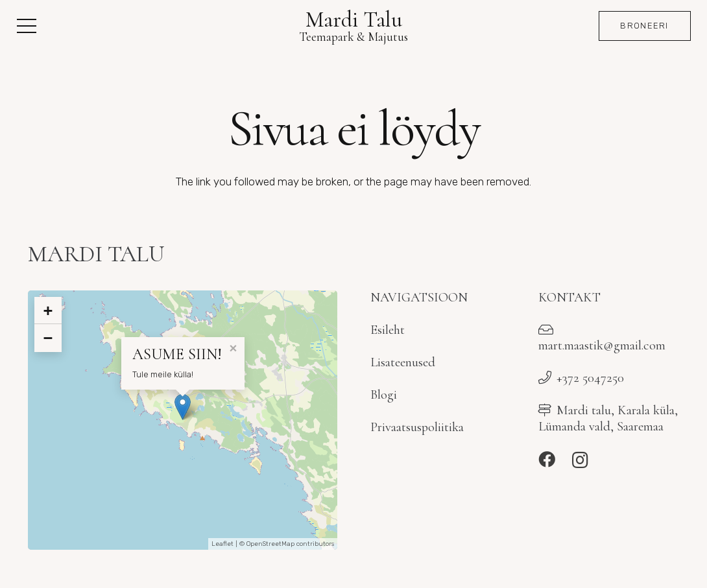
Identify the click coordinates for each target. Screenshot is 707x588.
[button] (26, 26)
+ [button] (48, 311)
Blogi (384, 394)
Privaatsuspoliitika (417, 427)
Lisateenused (403, 362)
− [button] (48, 338)
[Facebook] (547, 460)
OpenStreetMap (270, 544)
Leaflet (222, 544)
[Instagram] (580, 460)
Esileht (388, 330)
